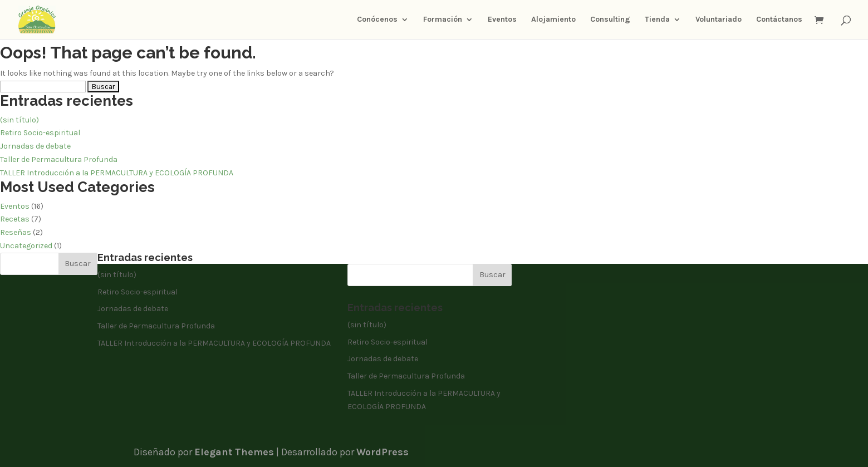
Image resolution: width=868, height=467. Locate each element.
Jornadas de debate (35, 146)
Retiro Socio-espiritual (40, 133)
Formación (443, 20)
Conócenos (377, 20)
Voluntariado (719, 20)
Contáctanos (779, 20)
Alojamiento (553, 20)
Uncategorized (26, 246)
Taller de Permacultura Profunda (59, 159)
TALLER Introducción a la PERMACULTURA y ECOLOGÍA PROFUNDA (117, 173)
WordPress (382, 452)
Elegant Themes (234, 452)
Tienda (657, 20)
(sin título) (19, 120)
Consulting (610, 20)
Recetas (15, 219)
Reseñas (16, 232)
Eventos (502, 20)
